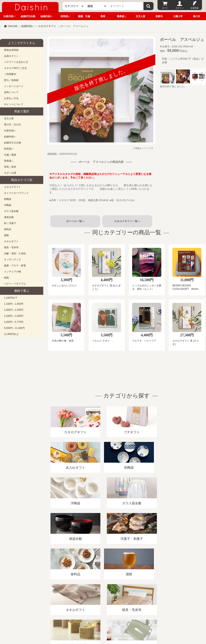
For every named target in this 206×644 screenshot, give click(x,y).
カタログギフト (47, 26)
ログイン (180, 8)
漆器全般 (9, 217)
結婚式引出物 (28, 16)
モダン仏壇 (10, 173)
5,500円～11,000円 (14, 328)
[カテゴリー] (74, 6)
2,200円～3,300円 (14, 316)
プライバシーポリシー (118, 598)
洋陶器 (8, 205)
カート (165, 8)
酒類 (6, 235)
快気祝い (65, 16)
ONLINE (13, 26)
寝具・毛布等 (11, 247)
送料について (11, 92)
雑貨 (6, 278)
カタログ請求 (146, 598)
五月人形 (140, 16)
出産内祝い (9, 16)
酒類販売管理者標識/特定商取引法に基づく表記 (71, 598)
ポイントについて (14, 104)
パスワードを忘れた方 (16, 62)
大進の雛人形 (103, 624)
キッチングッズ (12, 260)
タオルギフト (11, 241)
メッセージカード (14, 86)
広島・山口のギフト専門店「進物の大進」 (103, 619)
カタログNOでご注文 (15, 68)
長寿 (103, 16)
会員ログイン (11, 56)
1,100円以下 (11, 298)
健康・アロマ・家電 (15, 266)
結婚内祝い (47, 16)
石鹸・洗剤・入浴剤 (15, 253)
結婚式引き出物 (12, 143)
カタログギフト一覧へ (127, 221)
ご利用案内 (10, 74)
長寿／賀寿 (10, 167)
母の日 (197, 16)
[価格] (97, 6)
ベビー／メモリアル (15, 284)
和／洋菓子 (10, 223)
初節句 (159, 16)
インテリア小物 (12, 272)
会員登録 (195, 8)
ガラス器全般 (11, 211)
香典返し (122, 16)
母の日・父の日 (12, 125)
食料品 (8, 229)
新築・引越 (84, 16)
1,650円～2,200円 (14, 310)
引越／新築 (10, 155)
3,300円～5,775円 (14, 322)
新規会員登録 (11, 50)
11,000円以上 (11, 334)
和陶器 (8, 199)
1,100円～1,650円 (14, 304)
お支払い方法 (11, 98)
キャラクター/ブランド (16, 193)
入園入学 (178, 16)
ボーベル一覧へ (75, 221)
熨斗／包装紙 (11, 80)
